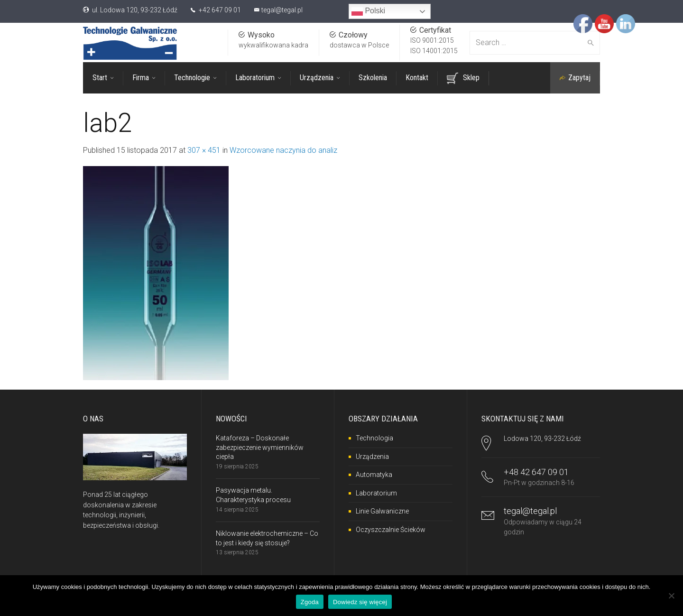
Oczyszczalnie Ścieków (391, 530)
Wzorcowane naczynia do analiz (283, 150)
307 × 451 (204, 150)
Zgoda (310, 602)
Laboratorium (376, 493)
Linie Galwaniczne (382, 511)
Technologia (374, 438)
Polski (368, 11)
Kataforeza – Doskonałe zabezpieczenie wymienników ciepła (260, 447)
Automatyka (374, 475)
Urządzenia (372, 457)
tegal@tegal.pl (282, 10)
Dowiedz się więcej (360, 602)
